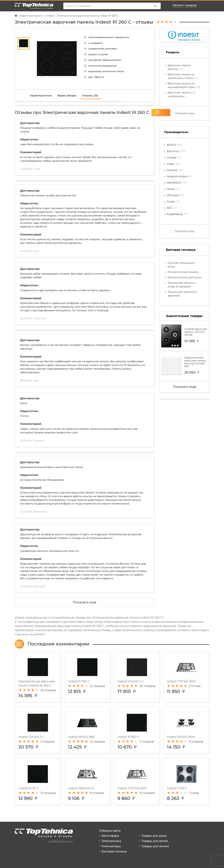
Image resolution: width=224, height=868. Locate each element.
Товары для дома (154, 836)
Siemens (175, 170)
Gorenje (174, 158)
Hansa (173, 189)
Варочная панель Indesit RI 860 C (137, 730)
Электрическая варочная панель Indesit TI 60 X (186, 782)
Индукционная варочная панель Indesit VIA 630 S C (38, 730)
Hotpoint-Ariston (180, 176)
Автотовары (110, 836)
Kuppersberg (177, 214)
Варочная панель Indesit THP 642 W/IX (137, 782)
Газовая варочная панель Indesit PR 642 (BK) (87, 730)
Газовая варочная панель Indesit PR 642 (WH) (186, 730)
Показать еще (85, 602)
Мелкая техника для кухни (185, 277)
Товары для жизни (155, 846)
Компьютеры (111, 846)
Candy (173, 202)
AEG (172, 208)
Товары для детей (155, 841)
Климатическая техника (183, 272)
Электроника (111, 841)
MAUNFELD (177, 183)
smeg (173, 164)
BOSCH (175, 145)
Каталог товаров (185, 5)
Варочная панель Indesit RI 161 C (38, 782)
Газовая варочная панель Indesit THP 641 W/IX (186, 677)
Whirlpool (176, 195)
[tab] (41, 96)
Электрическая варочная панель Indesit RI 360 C (87, 677)
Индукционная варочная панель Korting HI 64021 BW (184, 366)
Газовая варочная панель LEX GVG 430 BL (184, 336)
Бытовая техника (114, 851)
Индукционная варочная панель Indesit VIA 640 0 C (137, 677)
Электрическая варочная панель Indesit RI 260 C (38, 677)
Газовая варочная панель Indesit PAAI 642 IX (87, 782)
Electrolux (176, 151)
